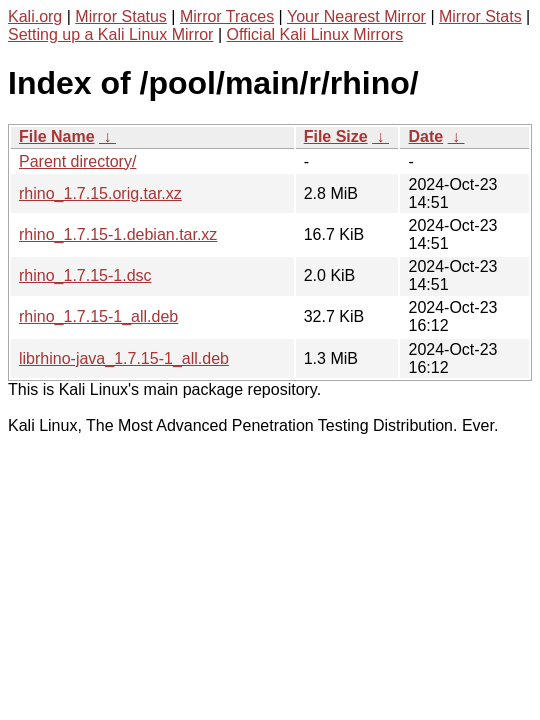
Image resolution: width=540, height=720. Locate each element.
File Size (336, 136)
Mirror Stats (480, 16)
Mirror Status (121, 16)
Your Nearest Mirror (356, 16)
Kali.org (35, 16)
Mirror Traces (227, 16)
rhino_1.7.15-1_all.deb (98, 316)
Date (425, 136)
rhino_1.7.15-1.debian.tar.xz (118, 234)
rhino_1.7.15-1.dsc (85, 275)
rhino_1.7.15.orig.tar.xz (100, 193)
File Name (57, 136)
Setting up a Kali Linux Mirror (110, 34)
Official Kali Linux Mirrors (314, 34)
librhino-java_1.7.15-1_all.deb (124, 358)
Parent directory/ (77, 161)
